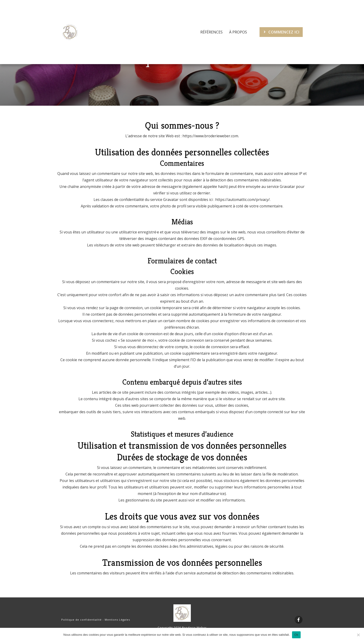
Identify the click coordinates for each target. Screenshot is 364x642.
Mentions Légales (117, 620)
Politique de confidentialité (81, 620)
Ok (296, 635)
